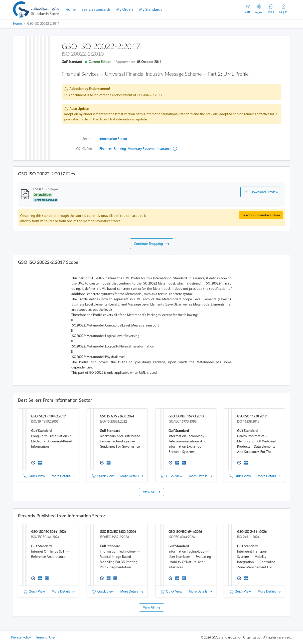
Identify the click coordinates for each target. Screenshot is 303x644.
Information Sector (113, 139)
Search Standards (97, 9)
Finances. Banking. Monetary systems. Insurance (138, 149)
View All (152, 492)
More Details (63, 476)
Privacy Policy (21, 637)
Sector (87, 139)
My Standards (151, 9)
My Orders (125, 9)
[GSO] (36, 9)
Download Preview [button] (261, 192)
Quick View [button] (34, 476)
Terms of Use (45, 637)
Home (72, 9)
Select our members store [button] (261, 215)
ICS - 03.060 (84, 149)
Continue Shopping (152, 244)
